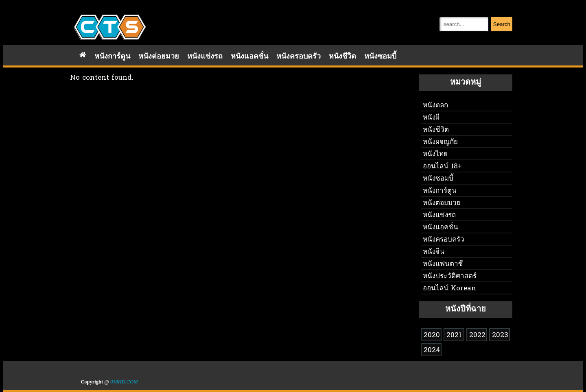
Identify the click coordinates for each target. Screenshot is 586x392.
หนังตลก (435, 106)
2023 (500, 335)
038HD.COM (124, 382)
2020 (432, 335)
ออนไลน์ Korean (449, 289)
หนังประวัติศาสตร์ (450, 276)
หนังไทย (435, 154)
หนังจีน (434, 252)
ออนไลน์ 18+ (442, 167)
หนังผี (431, 118)
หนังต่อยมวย (159, 57)
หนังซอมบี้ (380, 57)
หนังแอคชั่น (249, 57)
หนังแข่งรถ (205, 57)
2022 (477, 335)
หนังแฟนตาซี (443, 264)
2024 (432, 350)
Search (502, 24)
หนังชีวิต (342, 57)
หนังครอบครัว (298, 57)
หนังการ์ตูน (112, 57)
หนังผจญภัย (440, 142)
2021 (454, 335)
